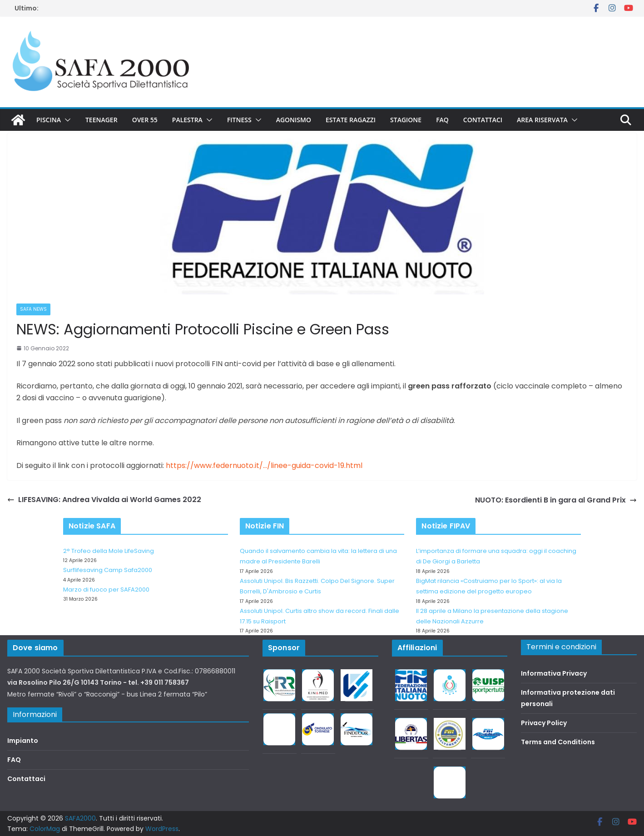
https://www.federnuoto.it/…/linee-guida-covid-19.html (264, 465)
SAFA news (33, 309)
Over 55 (145, 120)
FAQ (442, 120)
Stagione (406, 120)
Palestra (187, 120)
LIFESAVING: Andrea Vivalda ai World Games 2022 (104, 500)
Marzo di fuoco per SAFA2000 (106, 590)
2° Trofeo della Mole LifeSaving (109, 551)
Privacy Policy (544, 723)
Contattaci (483, 120)
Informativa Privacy (554, 673)
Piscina (49, 120)
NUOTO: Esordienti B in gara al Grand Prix (556, 500)
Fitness (239, 120)
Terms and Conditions (558, 742)
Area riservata (542, 120)
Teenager (102, 120)
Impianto (23, 741)
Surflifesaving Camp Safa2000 (108, 570)
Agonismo (294, 120)
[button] (66, 120)
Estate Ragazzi (351, 120)
